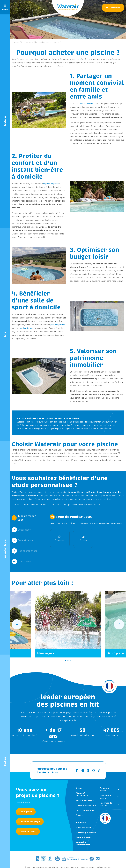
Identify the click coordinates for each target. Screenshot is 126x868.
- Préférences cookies (103, 862)
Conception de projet (30, 816)
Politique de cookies (87, 862)
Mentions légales (51, 862)
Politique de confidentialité (69, 862)
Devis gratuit (26, 806)
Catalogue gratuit (28, 825)
